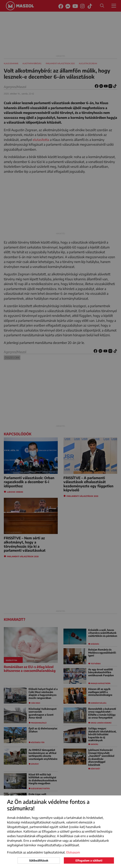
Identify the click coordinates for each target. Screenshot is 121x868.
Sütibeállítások (39, 860)
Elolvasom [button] (73, 852)
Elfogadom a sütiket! (89, 860)
